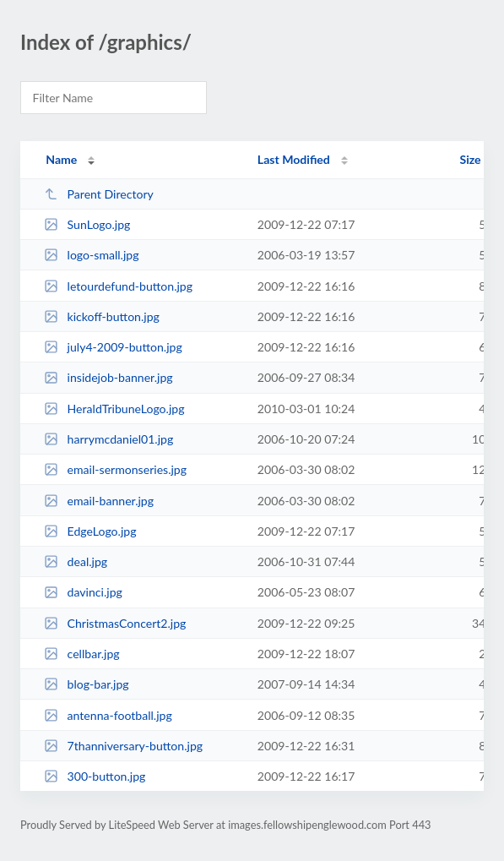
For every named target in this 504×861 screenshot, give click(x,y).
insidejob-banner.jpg (108, 377)
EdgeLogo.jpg (90, 531)
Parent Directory (99, 194)
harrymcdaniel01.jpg (108, 439)
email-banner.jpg (99, 501)
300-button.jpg (95, 776)
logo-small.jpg (91, 255)
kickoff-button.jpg (102, 316)
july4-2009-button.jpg (113, 347)
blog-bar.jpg (87, 684)
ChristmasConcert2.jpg (115, 623)
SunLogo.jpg (87, 224)
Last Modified (294, 159)
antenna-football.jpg (108, 715)
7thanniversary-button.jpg (123, 746)
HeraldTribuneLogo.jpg (114, 409)
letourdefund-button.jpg (118, 286)
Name (61, 159)
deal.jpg (76, 561)
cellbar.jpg (81, 654)
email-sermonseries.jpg (115, 469)
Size (471, 159)
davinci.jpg (83, 592)
